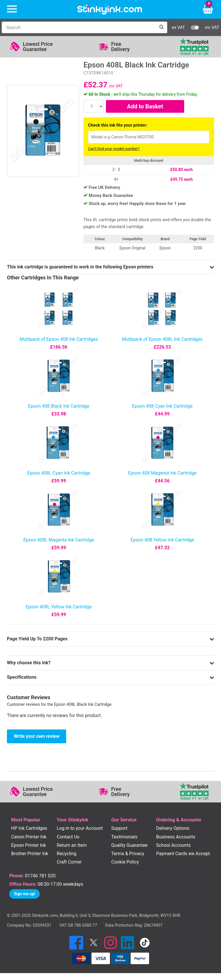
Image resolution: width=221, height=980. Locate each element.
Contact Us (68, 837)
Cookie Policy (125, 862)
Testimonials (124, 837)
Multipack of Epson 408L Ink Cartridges (162, 339)
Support (119, 828)
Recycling (66, 854)
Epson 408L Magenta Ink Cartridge (59, 540)
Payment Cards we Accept (183, 854)
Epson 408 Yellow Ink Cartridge (162, 540)
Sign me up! (24, 894)
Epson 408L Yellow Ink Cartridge (59, 607)
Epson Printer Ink (29, 845)
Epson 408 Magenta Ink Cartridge (162, 473)
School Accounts (173, 845)
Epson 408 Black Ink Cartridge (59, 406)
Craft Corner (69, 862)
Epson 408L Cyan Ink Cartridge (59, 473)
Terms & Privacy (128, 854)
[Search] (79, 27)
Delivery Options (173, 828)
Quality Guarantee (129, 845)
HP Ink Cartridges (29, 828)
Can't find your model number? (114, 149)
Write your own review (37, 736)
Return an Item (72, 845)
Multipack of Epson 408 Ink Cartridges (59, 339)
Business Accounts (176, 837)
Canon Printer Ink (29, 837)
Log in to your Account (80, 828)
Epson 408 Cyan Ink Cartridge (162, 406)
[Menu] (12, 9)
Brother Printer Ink (30, 854)
